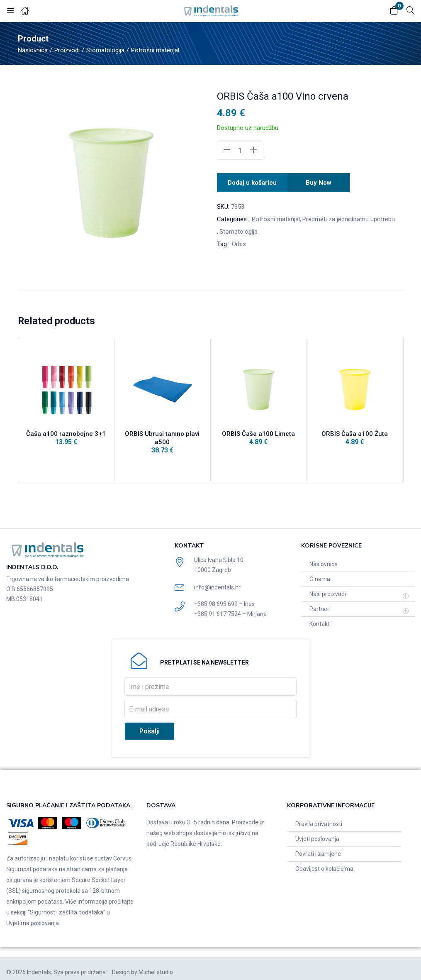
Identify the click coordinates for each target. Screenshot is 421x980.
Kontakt (320, 616)
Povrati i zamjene (318, 846)
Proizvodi (67, 50)
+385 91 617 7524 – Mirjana (230, 606)
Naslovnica (33, 50)
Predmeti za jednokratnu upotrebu (349, 217)
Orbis (239, 242)
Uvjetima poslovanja (33, 916)
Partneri (320, 601)
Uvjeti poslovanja (317, 831)
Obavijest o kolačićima (324, 861)
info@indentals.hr (217, 580)
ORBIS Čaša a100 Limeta (258, 437)
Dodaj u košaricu (252, 181)
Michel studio (156, 965)
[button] (394, 11)
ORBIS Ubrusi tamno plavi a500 (162, 437)
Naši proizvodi (328, 587)
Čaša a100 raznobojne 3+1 (66, 437)
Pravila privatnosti (319, 816)
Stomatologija (105, 50)
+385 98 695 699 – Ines (224, 596)
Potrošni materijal (155, 50)
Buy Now (320, 181)
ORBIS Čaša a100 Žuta (355, 437)
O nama (320, 572)
